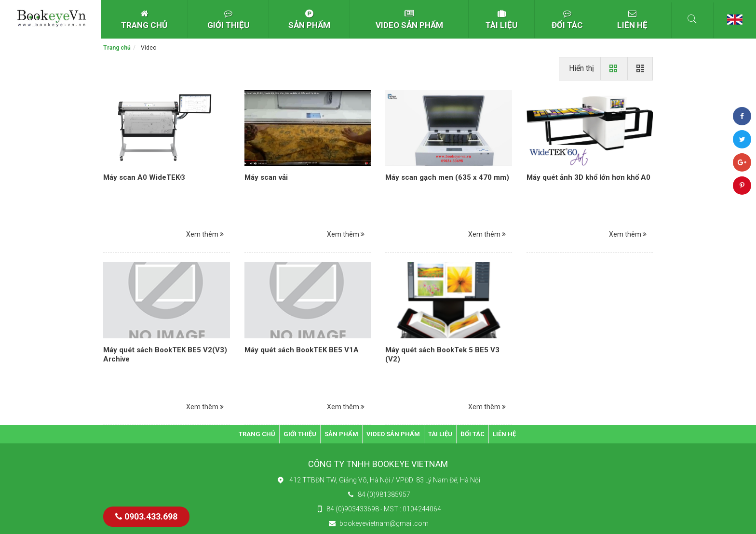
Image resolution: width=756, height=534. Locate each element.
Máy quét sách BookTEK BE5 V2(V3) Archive (165, 355)
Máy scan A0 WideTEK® (144, 177)
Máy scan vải (266, 177)
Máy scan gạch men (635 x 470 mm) (447, 177)
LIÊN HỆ (632, 20)
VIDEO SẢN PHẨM (409, 20)
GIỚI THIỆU (228, 20)
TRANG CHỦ (144, 20)
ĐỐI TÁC (567, 20)
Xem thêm (205, 234)
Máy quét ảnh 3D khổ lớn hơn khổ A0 (588, 177)
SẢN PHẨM (309, 20)
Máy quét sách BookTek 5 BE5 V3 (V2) (442, 355)
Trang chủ (117, 48)
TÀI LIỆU (501, 20)
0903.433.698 (146, 516)
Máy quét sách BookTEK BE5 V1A (302, 350)
